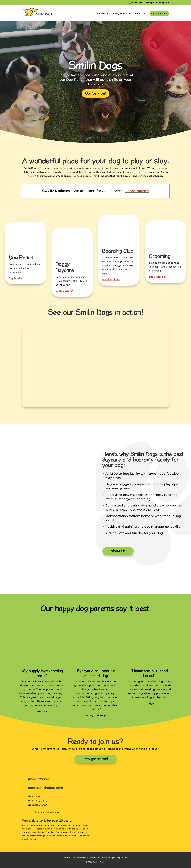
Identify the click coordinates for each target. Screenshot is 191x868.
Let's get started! (96, 759)
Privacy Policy (120, 858)
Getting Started (120, 14)
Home (67, 858)
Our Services (95, 93)
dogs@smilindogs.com (46, 788)
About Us (138, 14)
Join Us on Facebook (44, 812)
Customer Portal (159, 14)
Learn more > (137, 191)
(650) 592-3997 (39, 780)
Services (101, 14)
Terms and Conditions (101, 858)
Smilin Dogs (95, 66)
